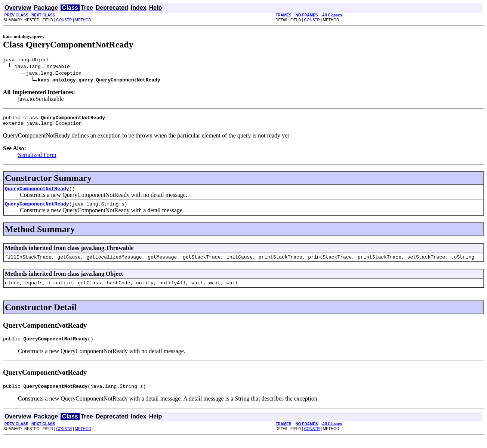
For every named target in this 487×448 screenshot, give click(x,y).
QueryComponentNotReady (37, 193)
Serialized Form (37, 158)
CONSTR (64, 20)
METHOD (83, 20)
